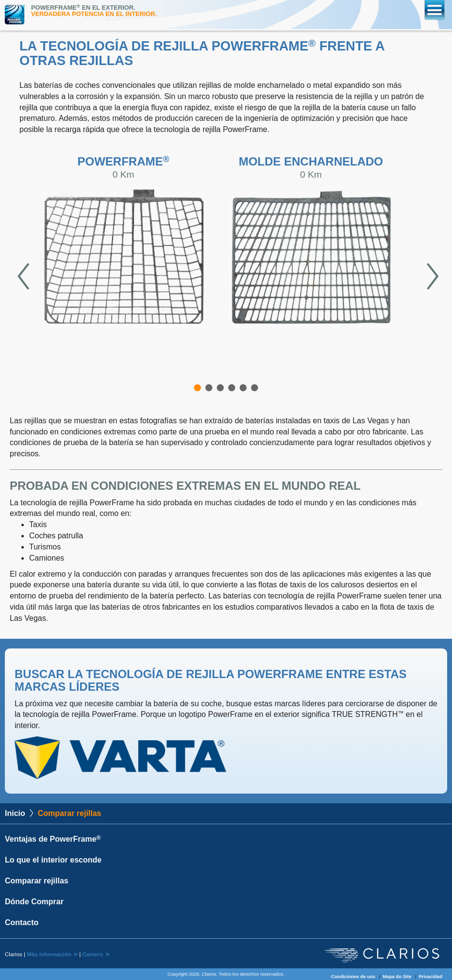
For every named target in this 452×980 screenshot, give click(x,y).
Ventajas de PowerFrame (53, 839)
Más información (49, 954)
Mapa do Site (397, 976)
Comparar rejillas (37, 881)
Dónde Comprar (34, 902)
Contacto (22, 922)
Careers (92, 954)
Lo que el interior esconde (53, 860)
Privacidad (430, 976)
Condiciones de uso (353, 976)
